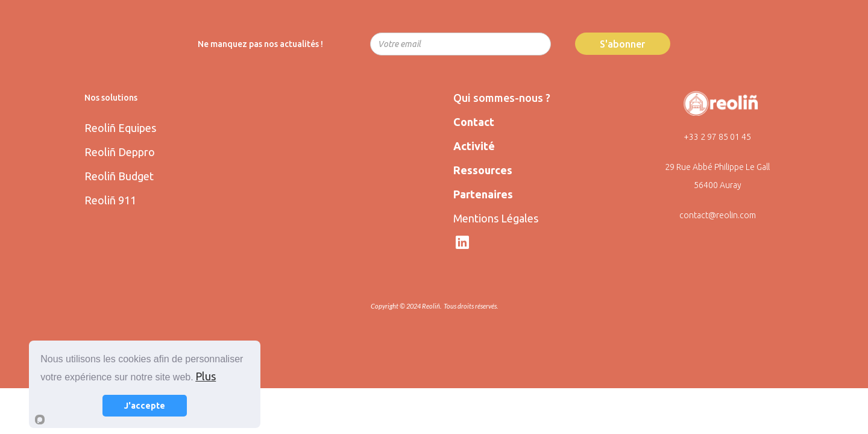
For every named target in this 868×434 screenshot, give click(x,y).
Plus (206, 376)
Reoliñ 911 (110, 200)
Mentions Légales (496, 218)
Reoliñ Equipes (120, 128)
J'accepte (145, 406)
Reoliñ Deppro (120, 152)
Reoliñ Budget (119, 176)
